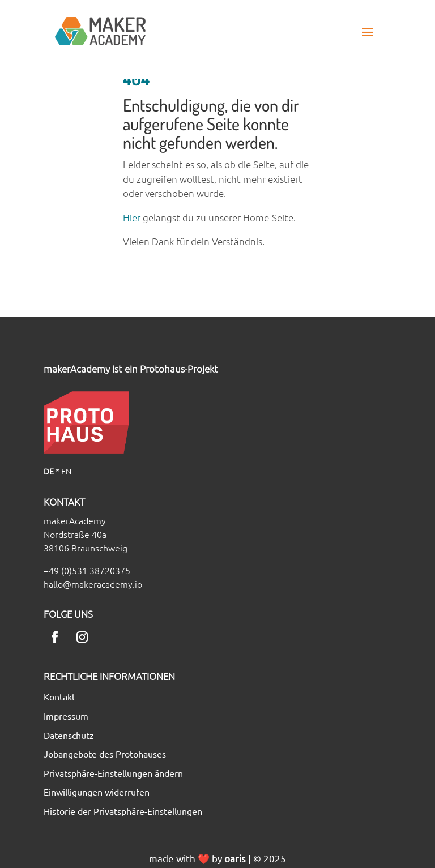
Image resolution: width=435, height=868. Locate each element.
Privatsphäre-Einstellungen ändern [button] (113, 773)
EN (66, 471)
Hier (132, 217)
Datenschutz (69, 736)
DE (49, 471)
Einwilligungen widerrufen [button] (97, 792)
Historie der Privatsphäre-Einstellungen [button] (123, 811)
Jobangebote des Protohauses (105, 754)
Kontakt (59, 697)
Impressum (66, 716)
